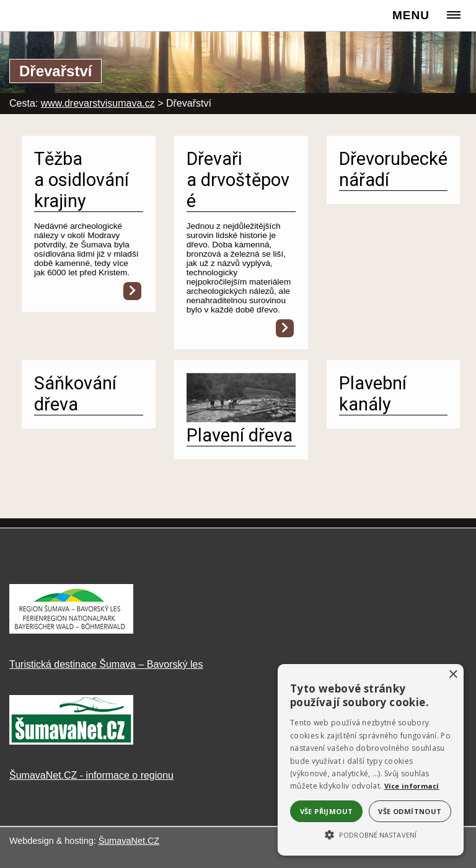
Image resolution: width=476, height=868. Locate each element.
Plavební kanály (373, 394)
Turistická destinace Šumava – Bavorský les (106, 664)
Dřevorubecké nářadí (393, 169)
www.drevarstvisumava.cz (98, 103)
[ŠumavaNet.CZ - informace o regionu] (71, 741)
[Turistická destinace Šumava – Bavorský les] (71, 630)
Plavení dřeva (240, 435)
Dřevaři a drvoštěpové (238, 180)
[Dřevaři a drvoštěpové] (285, 328)
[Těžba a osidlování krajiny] (132, 291)
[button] (371, 834)
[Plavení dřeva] (241, 419)
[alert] (371, 760)
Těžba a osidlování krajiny (82, 180)
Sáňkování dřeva (75, 394)
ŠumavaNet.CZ (129, 841)
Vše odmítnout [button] (410, 811)
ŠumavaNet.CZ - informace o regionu (91, 775)
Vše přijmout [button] (327, 811)
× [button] (453, 675)
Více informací (412, 786)
